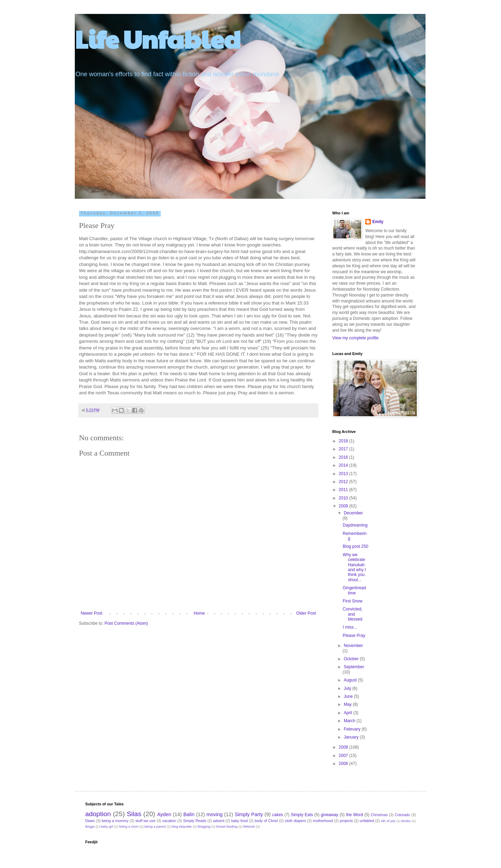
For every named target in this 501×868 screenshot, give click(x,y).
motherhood (323, 821)
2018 (344, 441)
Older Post (306, 613)
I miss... (350, 627)
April (348, 713)
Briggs (90, 826)
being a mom (129, 826)
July (348, 688)
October (352, 659)
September (354, 667)
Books (406, 821)
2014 (344, 465)
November (353, 646)
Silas (134, 814)
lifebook (249, 826)
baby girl (107, 826)
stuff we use (145, 821)
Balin (189, 814)
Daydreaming (355, 525)
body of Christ (266, 821)
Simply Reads (195, 821)
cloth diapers (295, 821)
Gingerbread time (354, 590)
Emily (378, 222)
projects (346, 821)
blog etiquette (182, 826)
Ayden (164, 814)
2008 (344, 747)
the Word (354, 815)
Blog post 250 (355, 546)
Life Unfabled (158, 39)
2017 (344, 449)
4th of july (388, 821)
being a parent (155, 826)
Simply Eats (302, 815)
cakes (277, 815)
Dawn (90, 821)
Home (199, 613)
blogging (204, 826)
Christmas (379, 815)
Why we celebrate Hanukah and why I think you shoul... (354, 567)
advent (219, 821)
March (350, 721)
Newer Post (92, 613)
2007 (344, 756)
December (353, 513)
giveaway (329, 815)
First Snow (353, 601)
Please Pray (354, 636)
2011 (344, 490)
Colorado (402, 815)
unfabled (367, 821)
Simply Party (249, 814)
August (351, 680)
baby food (240, 821)
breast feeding (227, 826)
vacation (169, 821)
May (348, 704)
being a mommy (115, 821)
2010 (344, 498)
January (352, 737)
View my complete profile (355, 338)
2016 (344, 457)
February (353, 729)
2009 (344, 506)
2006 (344, 764)
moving (214, 814)
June (349, 696)
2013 (344, 474)
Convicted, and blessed (353, 614)
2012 (344, 482)
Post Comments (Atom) (126, 623)
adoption (98, 814)
